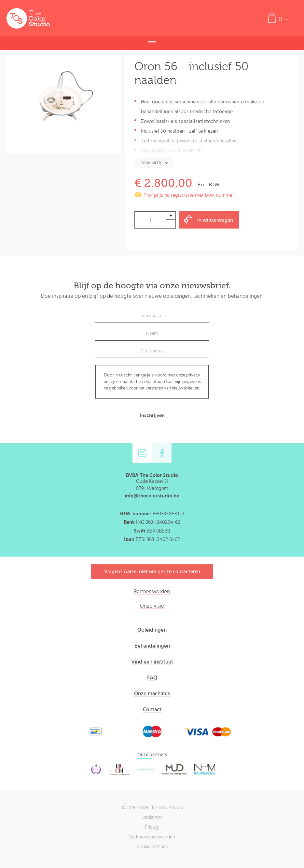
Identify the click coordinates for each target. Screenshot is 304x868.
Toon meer (151, 163)
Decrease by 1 (171, 224)
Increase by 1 (171, 215)
